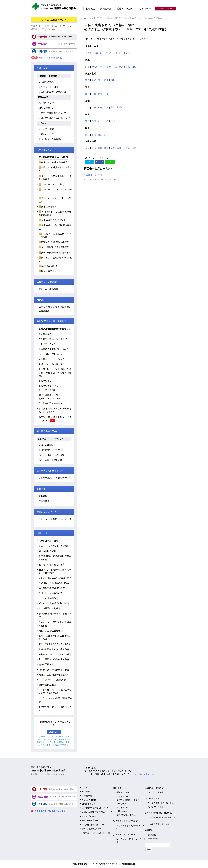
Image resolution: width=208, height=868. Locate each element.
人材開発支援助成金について (52, 113)
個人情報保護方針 (90, 820)
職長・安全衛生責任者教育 (52, 631)
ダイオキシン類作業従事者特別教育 (54, 603)
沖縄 (134, 148)
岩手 (102, 53)
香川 (94, 135)
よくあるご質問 (46, 129)
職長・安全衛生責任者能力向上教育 (55, 644)
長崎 (100, 148)
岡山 (100, 121)
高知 (106, 135)
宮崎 (119, 148)
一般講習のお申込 (165, 8)
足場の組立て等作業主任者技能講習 (55, 546)
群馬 (128, 67)
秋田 (115, 53)
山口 (113, 121)
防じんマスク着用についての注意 (131, 841)
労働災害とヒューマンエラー (53, 359)
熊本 (106, 148)
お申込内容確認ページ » (54, 20)
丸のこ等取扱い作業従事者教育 (54, 659)
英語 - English (46, 445)
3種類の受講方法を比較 (46, 57)
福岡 (87, 148)
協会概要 (91, 8)
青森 (96, 53)
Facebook (100, 162)
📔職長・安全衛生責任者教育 (53, 162)
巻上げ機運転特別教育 (50, 608)
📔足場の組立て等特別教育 (52, 220)
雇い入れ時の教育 (47, 551)
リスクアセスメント (48, 344)
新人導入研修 (45, 334)
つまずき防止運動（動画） (52, 354)
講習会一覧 (106, 8)
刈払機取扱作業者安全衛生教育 (54, 670)
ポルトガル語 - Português (51, 455)
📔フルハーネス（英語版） (52, 184)
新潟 (87, 80)
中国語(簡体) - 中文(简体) (51, 450)
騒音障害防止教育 (47, 685)
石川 (106, 80)
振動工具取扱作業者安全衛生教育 (54, 675)
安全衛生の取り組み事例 (51, 403)
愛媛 (100, 135)
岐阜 (94, 94)
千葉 (109, 67)
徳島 (87, 135)
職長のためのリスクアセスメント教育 (55, 654)
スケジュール (144, 8)
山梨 (134, 67)
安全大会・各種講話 (48, 289)
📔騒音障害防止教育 (49, 271)
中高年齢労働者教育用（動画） (54, 349)
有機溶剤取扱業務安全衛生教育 (54, 649)
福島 (128, 53)
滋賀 (106, 107)
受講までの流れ (124, 8)
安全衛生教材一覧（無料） (160, 824)
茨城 (115, 67)
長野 (94, 80)
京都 (100, 107)
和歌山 (120, 107)
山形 (121, 53)
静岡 (100, 94)
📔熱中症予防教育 (48, 207)
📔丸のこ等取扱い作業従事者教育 (53, 247)
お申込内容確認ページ (92, 829)
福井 (113, 80)
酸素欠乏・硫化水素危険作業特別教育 (55, 578)
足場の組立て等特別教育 (51, 593)
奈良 (113, 107)
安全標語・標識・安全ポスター (54, 339)
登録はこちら (54, 732)
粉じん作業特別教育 (48, 598)
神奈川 (95, 67)
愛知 (87, 94)
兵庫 (94, 107)
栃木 (121, 67)
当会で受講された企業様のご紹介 (55, 478)
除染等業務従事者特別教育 (52, 588)
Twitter (89, 162)
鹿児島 (126, 148)
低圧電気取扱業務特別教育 (52, 564)
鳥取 (87, 121)
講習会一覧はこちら (96, 175)
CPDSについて (46, 108)
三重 (106, 94)
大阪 (87, 107)
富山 (100, 80)
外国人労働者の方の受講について (55, 118)
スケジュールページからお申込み (102, 179)
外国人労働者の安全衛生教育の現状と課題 (96, 833)
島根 (94, 121)
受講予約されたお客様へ (51, 139)
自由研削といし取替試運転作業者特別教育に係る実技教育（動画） (55, 373)
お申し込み (121, 804)
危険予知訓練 (45, 381)
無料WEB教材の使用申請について (55, 329)
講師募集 (43, 496)
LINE (110, 162)
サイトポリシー (89, 816)
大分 (113, 148)
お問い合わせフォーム (50, 134)
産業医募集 (44, 501)
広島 (106, 121)
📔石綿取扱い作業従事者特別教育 (53, 242)
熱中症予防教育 (46, 664)
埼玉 (102, 67)
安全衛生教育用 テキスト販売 (53, 157)
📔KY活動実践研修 (48, 266)
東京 (87, 67)
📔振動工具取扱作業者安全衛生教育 (54, 252)
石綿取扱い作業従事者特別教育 (54, 583)
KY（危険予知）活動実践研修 (53, 680)
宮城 (109, 53)
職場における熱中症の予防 (52, 364)
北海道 (88, 53)
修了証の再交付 (46, 103)
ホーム (85, 787)
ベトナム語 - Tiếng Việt (50, 460)
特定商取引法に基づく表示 (94, 825)
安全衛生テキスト (156, 807)
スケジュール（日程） (50, 87)
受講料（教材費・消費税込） (53, 92)
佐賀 (94, 148)
